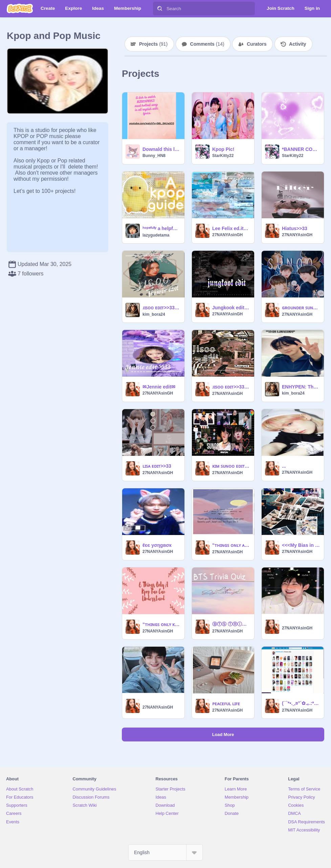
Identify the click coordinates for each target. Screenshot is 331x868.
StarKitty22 (223, 156)
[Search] (160, 8)
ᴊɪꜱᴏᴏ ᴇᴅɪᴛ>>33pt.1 (231, 387)
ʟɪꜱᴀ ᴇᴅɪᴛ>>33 (157, 466)
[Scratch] (20, 8)
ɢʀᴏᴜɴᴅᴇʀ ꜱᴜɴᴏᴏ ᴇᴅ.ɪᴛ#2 (301, 308)
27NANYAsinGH (227, 235)
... (284, 466)
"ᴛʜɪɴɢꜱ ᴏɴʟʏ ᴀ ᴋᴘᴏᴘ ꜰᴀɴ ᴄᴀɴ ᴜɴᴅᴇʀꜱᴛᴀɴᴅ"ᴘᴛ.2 (231, 545)
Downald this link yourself (161, 149)
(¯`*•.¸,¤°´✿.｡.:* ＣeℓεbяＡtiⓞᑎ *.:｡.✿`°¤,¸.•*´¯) (301, 703)
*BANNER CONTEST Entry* (301, 149)
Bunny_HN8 (154, 156)
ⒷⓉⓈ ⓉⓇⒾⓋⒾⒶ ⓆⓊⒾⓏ (231, 624)
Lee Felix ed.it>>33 (231, 228)
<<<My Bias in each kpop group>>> (301, 545)
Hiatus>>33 (295, 228)
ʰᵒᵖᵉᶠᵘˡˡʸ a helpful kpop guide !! (161, 228)
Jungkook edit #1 (231, 308)
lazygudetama (156, 235)
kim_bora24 (154, 314)
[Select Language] (165, 852)
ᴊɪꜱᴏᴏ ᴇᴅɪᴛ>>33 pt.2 (161, 308)
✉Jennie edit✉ (159, 387)
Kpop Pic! (223, 149)
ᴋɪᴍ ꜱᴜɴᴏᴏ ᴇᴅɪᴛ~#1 (231, 466)
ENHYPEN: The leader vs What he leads (301, 387)
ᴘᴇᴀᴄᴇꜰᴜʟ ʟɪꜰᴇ (226, 704)
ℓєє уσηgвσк (157, 545)
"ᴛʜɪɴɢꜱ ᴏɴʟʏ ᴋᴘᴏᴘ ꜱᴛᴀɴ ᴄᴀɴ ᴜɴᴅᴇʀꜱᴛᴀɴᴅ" (161, 624)
